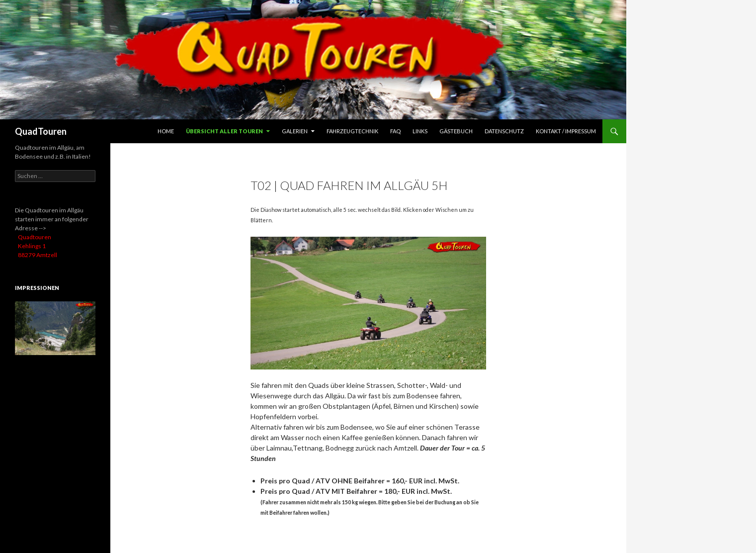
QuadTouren (41, 131)
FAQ (395, 131)
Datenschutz (504, 131)
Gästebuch (456, 131)
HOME (166, 131)
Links (420, 131)
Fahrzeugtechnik (352, 131)
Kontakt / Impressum (566, 131)
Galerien (295, 131)
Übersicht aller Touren (224, 131)
